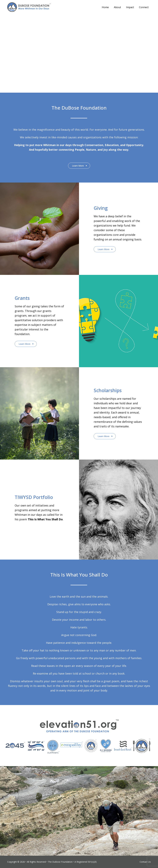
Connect (144, 7)
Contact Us (145, 862)
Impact (130, 7)
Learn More (78, 166)
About (117, 7)
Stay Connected (78, 60)
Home (105, 7)
